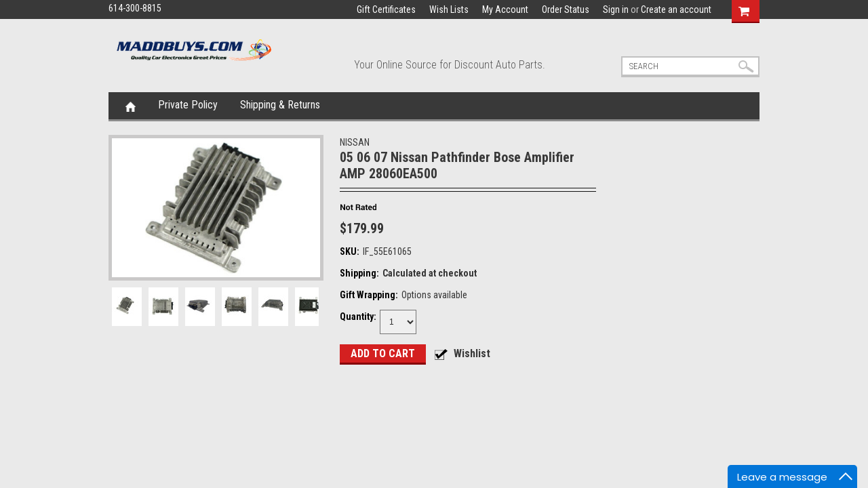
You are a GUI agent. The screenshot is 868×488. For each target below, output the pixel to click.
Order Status (566, 9)
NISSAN (355, 142)
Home (131, 106)
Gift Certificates (386, 9)
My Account (505, 9)
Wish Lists (449, 9)
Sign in (616, 9)
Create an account (676, 9)
